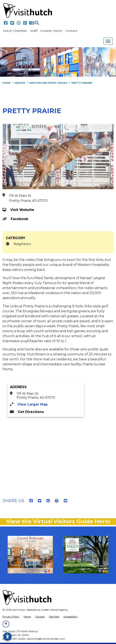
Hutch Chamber (15, 31)
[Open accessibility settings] (7, 637)
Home (27, 617)
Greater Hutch (51, 31)
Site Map (54, 617)
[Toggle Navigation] (108, 41)
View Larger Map (33, 404)
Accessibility (71, 617)
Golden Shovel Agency (55, 610)
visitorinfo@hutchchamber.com (46, 639)
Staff (34, 31)
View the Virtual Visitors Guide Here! (58, 521)
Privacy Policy (11, 617)
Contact (71, 31)
